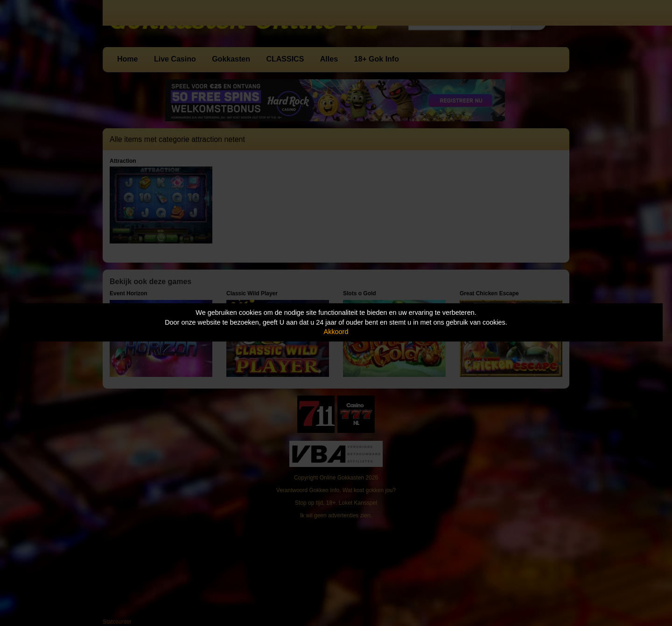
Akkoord (336, 332)
